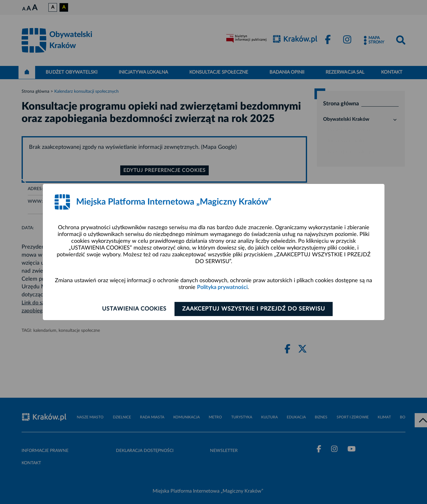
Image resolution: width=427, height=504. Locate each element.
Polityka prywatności (222, 287)
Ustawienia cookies (134, 309)
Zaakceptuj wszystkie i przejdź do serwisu (254, 309)
